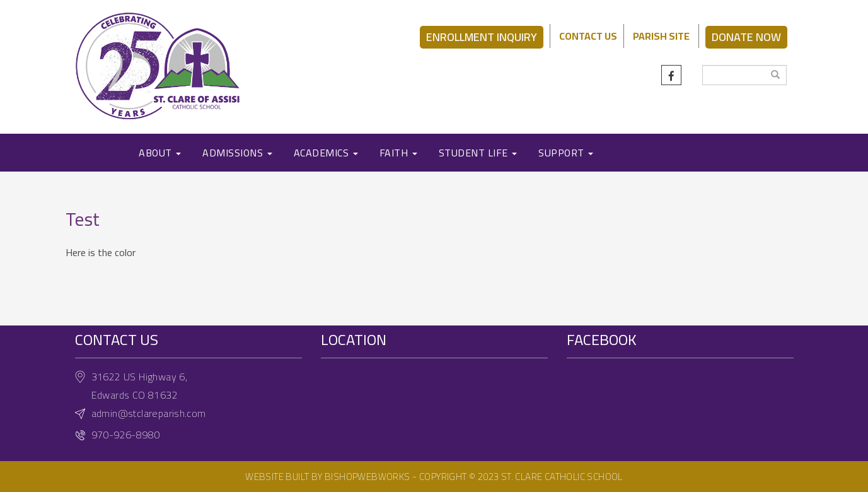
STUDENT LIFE (478, 153)
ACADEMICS (326, 153)
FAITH (398, 153)
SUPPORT (566, 153)
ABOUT (160, 153)
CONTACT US (588, 36)
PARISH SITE (661, 36)
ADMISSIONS (237, 153)
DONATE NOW (746, 37)
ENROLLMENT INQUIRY (482, 37)
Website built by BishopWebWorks (327, 477)
